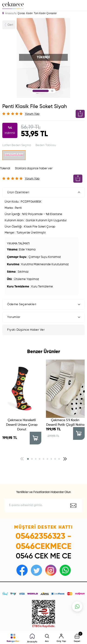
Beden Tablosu (46, 145)
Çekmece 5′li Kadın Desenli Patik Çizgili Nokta (65, 422)
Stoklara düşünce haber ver (34, 168)
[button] (28, 459)
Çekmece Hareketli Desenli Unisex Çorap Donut (22, 425)
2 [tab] (52, 91)
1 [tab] (41, 91)
